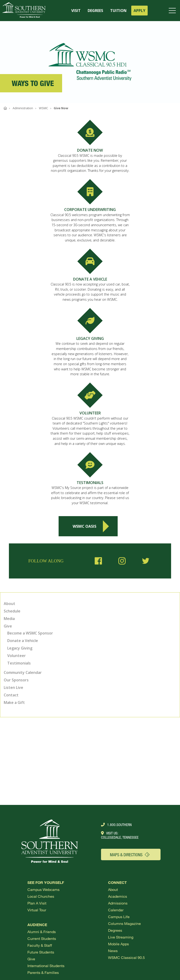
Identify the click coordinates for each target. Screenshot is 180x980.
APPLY (139, 11)
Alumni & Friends (42, 932)
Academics (118, 896)
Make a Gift (14, 702)
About (9, 604)
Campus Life (119, 917)
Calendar (116, 910)
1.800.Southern (116, 825)
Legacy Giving (20, 648)
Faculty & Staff (40, 945)
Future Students (41, 952)
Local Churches (41, 896)
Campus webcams (43, 889)
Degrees (115, 930)
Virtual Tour (37, 910)
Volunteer (17, 656)
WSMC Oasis (91, 528)
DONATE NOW (90, 150)
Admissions (118, 903)
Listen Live (13, 687)
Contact (11, 695)
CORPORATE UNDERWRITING (90, 210)
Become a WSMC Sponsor (30, 633)
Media (9, 619)
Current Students (42, 938)
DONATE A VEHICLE (90, 279)
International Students (46, 966)
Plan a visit (37, 903)
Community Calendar (23, 672)
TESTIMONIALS (90, 483)
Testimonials (19, 663)
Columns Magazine (124, 923)
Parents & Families (43, 972)
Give (8, 626)
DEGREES (95, 11)
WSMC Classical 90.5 (126, 957)
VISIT (76, 11)
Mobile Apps (118, 944)
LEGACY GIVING (90, 338)
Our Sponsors (16, 680)
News (113, 951)
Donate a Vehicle (23, 641)
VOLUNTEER (90, 413)
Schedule (12, 611)
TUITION (118, 11)
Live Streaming (121, 937)
